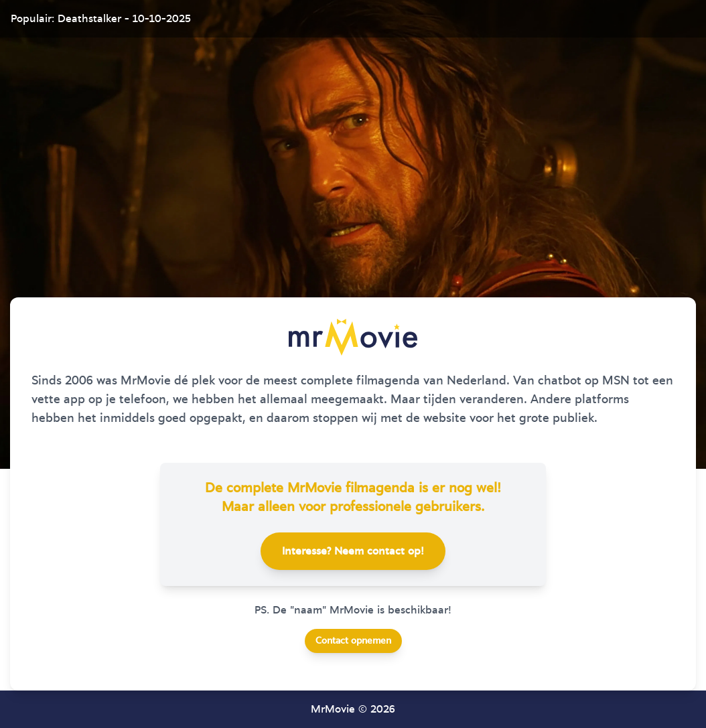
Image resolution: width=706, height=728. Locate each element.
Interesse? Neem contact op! (353, 551)
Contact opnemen (353, 641)
